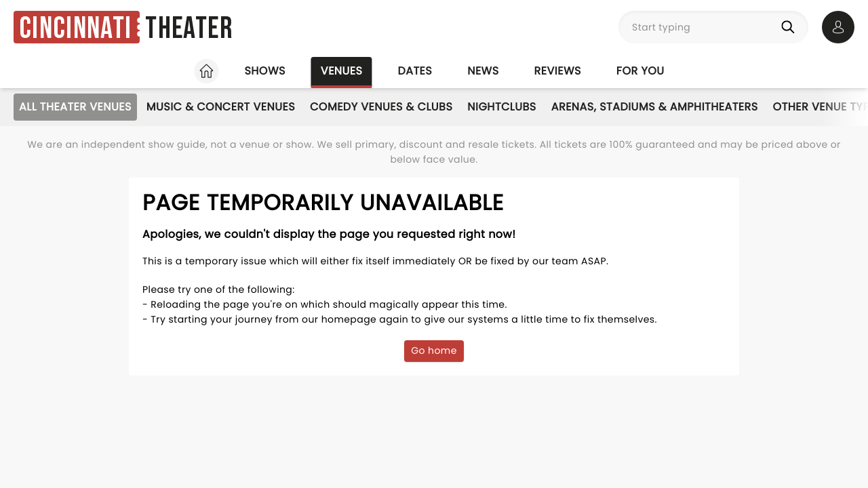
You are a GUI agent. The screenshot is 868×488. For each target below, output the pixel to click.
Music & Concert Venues (221, 107)
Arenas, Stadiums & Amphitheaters (655, 107)
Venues (342, 71)
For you (640, 71)
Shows (264, 71)
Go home (434, 350)
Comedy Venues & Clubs (381, 107)
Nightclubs (501, 107)
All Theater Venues (75, 107)
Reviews (558, 71)
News (483, 71)
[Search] (791, 27)
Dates (415, 71)
